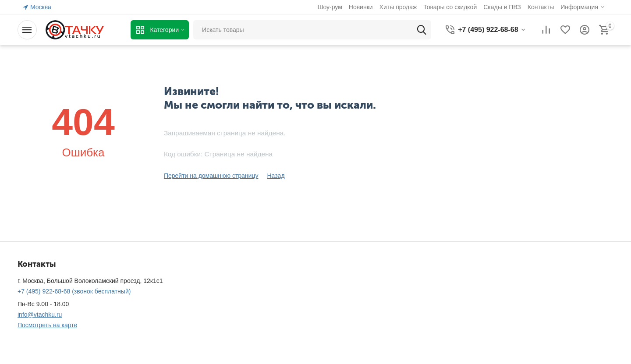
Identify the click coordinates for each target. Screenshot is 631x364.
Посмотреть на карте (47, 325)
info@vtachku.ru (40, 315)
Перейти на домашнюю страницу (211, 176)
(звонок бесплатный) (74, 291)
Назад (276, 176)
